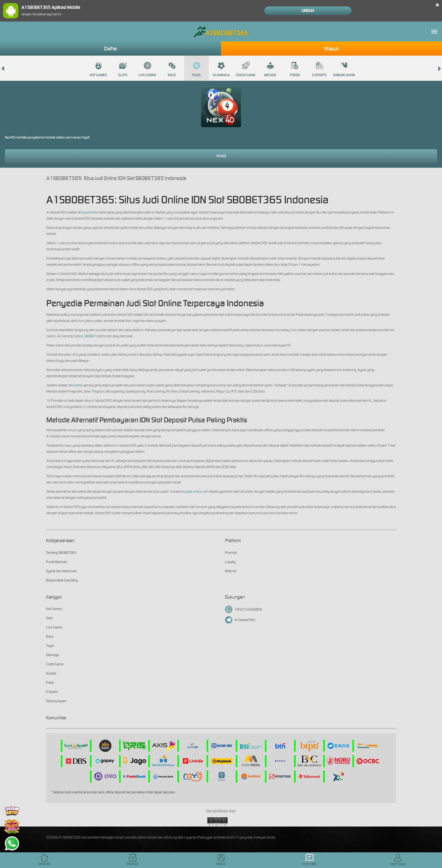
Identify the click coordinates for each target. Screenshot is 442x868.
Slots (123, 69)
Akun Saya (398, 860)
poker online (193, 491)
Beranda (44, 860)
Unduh (308, 11)
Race (172, 69)
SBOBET (90, 336)
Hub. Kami (310, 860)
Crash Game (246, 69)
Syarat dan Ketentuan (61, 571)
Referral (231, 571)
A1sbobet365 (240, 620)
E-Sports (319, 69)
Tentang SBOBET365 (61, 553)
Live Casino (147, 69)
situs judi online (88, 212)
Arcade (270, 69)
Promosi (231, 553)
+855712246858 (243, 609)
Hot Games (98, 69)
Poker (295, 69)
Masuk (331, 49)
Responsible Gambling (62, 580)
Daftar (111, 49)
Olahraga (221, 69)
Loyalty (230, 562)
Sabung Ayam (344, 69)
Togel (197, 69)
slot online (76, 385)
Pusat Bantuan (57, 562)
